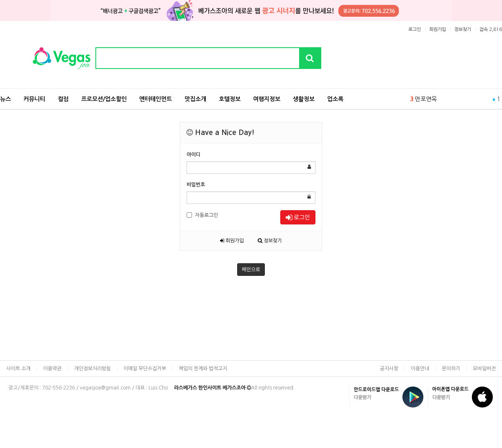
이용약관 (52, 369)
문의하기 (451, 369)
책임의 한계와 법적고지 (203, 369)
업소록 (335, 99)
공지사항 (389, 369)
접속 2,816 (491, 29)
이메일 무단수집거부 (145, 369)
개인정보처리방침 (92, 369)
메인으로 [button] (251, 269)
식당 (420, 96)
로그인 (415, 29)
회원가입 (438, 29)
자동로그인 (202, 215)
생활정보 (304, 99)
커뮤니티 (34, 99)
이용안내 (420, 369)
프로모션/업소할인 (104, 99)
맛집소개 (195, 99)
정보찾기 (463, 29)
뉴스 (5, 99)
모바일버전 (484, 369)
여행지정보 (267, 99)
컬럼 (63, 99)
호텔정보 (230, 99)
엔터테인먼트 (156, 99)
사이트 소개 (18, 369)
